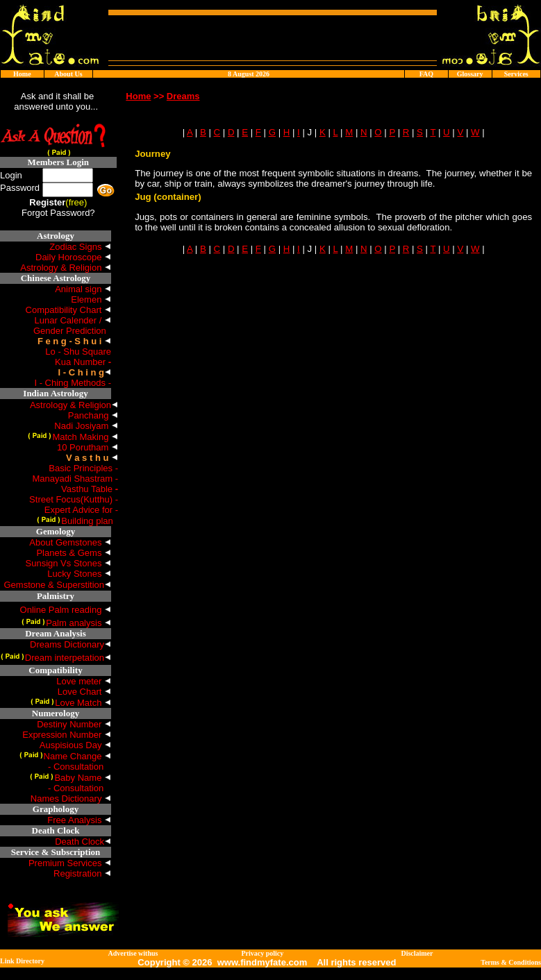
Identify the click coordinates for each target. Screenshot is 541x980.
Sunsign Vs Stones (68, 563)
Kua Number (83, 362)
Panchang (93, 415)
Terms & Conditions (511, 962)
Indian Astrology (55, 393)
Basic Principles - (83, 468)
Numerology (56, 713)
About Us (68, 74)
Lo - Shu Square (78, 352)
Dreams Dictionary (70, 644)
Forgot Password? (58, 213)
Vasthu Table (90, 489)
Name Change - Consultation (65, 761)
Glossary (470, 74)
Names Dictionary (71, 799)
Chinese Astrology (56, 278)
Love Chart (84, 692)
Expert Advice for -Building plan (77, 515)
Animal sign (83, 289)
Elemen (91, 299)
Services (516, 74)
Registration (82, 873)
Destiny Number (74, 724)
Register (47, 202)
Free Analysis (79, 820)
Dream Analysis (56, 633)
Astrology (56, 236)
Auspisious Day (75, 745)
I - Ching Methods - (73, 383)
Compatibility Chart (68, 310)
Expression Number (67, 735)
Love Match (71, 703)
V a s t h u (87, 458)
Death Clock (56, 830)
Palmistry (56, 596)
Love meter (84, 681)
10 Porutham (88, 447)
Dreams (183, 96)
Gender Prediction (72, 331)
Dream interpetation (56, 658)
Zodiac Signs (80, 247)
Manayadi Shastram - (75, 479)
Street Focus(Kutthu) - (74, 499)
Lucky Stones (79, 574)
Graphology (56, 809)
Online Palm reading (66, 610)
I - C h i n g (81, 372)
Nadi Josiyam (86, 426)
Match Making (73, 437)
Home (22, 74)
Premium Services (70, 863)
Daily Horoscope (73, 257)
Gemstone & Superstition (57, 585)
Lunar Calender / (73, 320)
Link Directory (22, 961)
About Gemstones (70, 542)
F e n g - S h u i (69, 341)
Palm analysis (66, 623)
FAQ (426, 74)
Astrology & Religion (66, 268)
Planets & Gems (74, 553)
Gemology (56, 531)
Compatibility (55, 670)
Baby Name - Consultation (70, 783)
